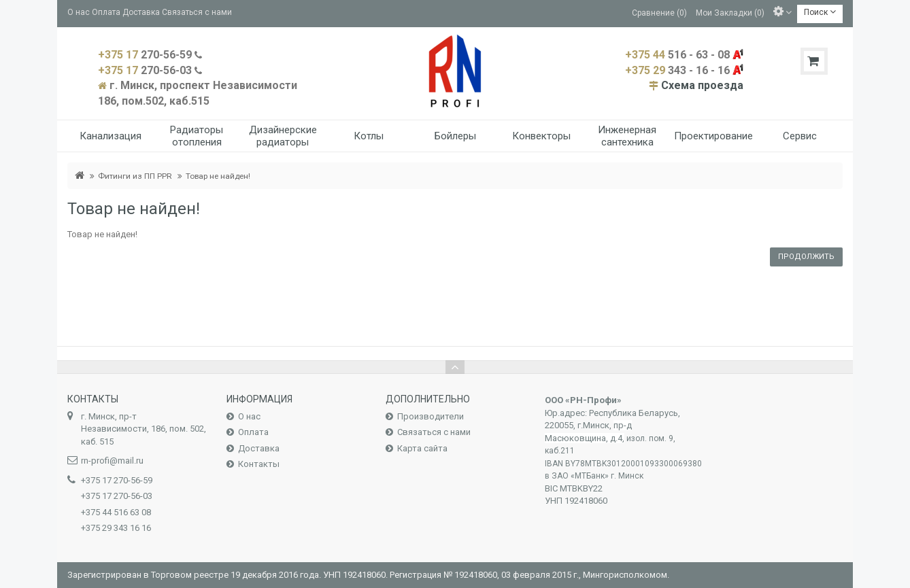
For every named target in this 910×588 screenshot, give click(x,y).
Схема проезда (702, 85)
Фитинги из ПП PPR (135, 176)
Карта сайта (422, 448)
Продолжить (806, 257)
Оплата (106, 12)
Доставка (141, 12)
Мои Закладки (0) (730, 12)
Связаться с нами (197, 12)
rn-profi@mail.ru (112, 461)
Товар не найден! (218, 176)
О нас (79, 12)
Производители (431, 416)
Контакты (259, 464)
